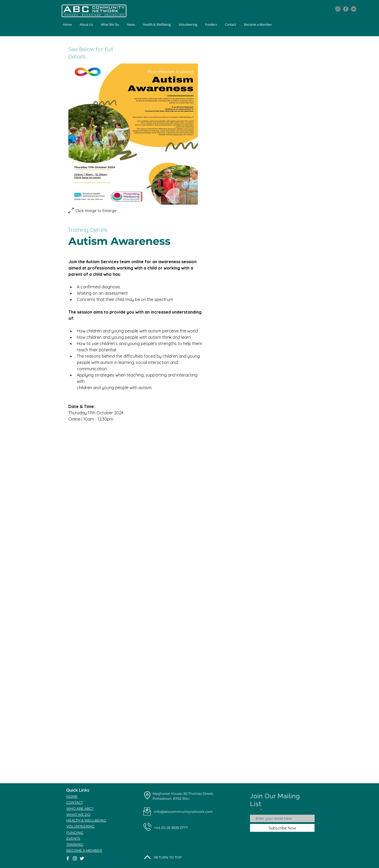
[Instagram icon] (338, 9)
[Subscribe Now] (282, 828)
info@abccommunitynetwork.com (183, 812)
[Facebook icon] (346, 9)
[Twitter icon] (354, 9)
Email (255, 810)
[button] (110, 25)
